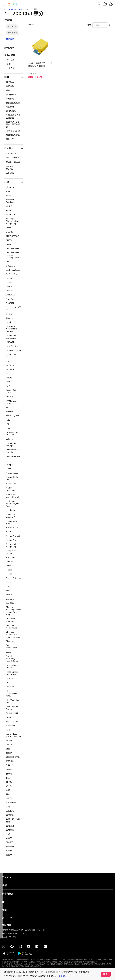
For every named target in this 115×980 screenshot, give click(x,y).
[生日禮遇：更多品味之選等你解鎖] (14, 125)
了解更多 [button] (63, 976)
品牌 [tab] (7, 182)
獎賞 (20, 9)
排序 (89, 25)
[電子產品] (14, 82)
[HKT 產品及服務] (14, 131)
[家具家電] (14, 99)
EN (11, 918)
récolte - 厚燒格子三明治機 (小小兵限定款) (37, 65)
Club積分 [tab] (9, 148)
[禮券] (14, 91)
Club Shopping (10, 9)
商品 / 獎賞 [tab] (10, 55)
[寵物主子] (14, 139)
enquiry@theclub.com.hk (13, 933)
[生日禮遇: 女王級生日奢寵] (14, 117)
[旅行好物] (14, 107)
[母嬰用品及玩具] (14, 135)
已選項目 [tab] (8, 20)
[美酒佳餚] (14, 86)
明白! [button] (106, 974)
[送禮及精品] (14, 111)
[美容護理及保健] (14, 103)
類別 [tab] (7, 77)
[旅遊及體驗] (14, 95)
